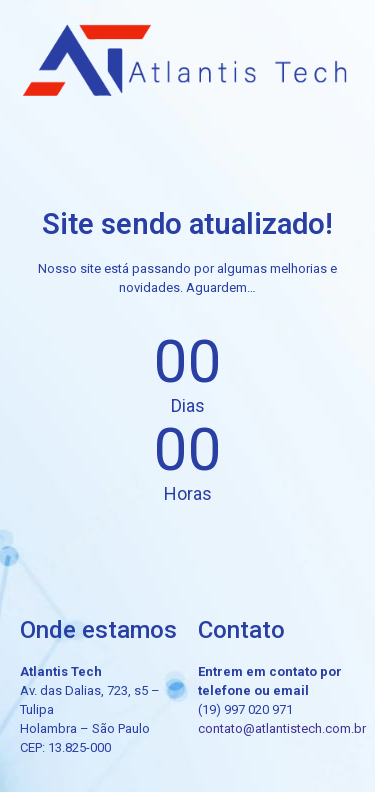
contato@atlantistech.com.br (282, 728)
